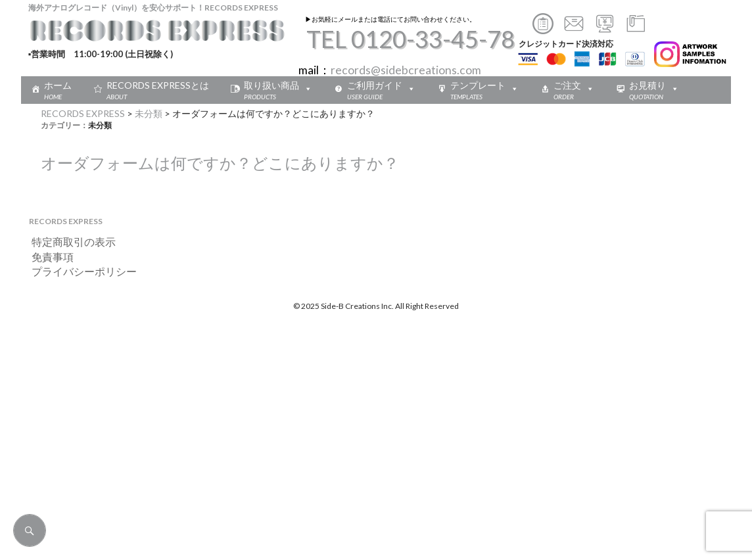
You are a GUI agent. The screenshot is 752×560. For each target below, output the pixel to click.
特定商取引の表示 (68, 242)
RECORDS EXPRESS (83, 113)
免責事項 (47, 257)
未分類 (149, 113)
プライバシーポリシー (79, 271)
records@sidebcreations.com (406, 70)
